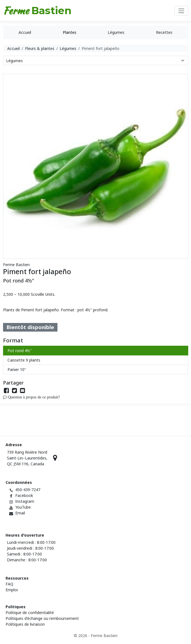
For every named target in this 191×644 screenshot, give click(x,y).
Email (20, 513)
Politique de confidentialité (30, 613)
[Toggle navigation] (181, 11)
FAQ (9, 584)
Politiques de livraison (25, 624)
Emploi (12, 590)
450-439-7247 (28, 490)
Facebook (24, 495)
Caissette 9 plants (24, 360)
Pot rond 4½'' (20, 351)
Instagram (25, 501)
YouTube (23, 507)
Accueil (25, 32)
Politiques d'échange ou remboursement (42, 618)
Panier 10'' (17, 369)
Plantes (70, 32)
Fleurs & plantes (40, 48)
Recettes (164, 32)
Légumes (116, 32)
